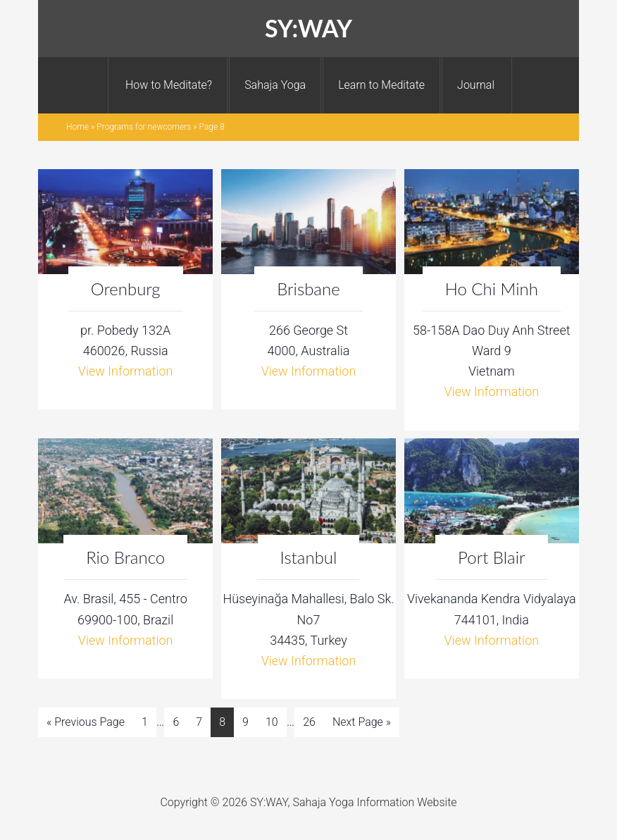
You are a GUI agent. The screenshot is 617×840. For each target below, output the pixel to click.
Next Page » (362, 722)
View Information (126, 371)
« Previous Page (86, 722)
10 (272, 722)
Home (77, 127)
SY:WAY (308, 28)
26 (309, 722)
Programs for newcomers (144, 127)
